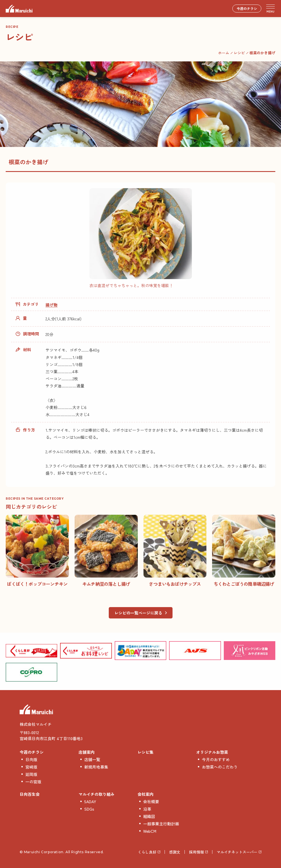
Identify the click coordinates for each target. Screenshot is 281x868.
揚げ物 (52, 305)
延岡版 (31, 774)
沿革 (147, 809)
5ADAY (90, 801)
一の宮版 (33, 782)
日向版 (31, 759)
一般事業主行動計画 (161, 824)
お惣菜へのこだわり (220, 767)
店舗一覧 (92, 759)
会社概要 (151, 801)
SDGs (89, 809)
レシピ (239, 53)
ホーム (224, 53)
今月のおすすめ (216, 759)
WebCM (150, 831)
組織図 (149, 816)
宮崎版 (31, 767)
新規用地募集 (96, 767)
